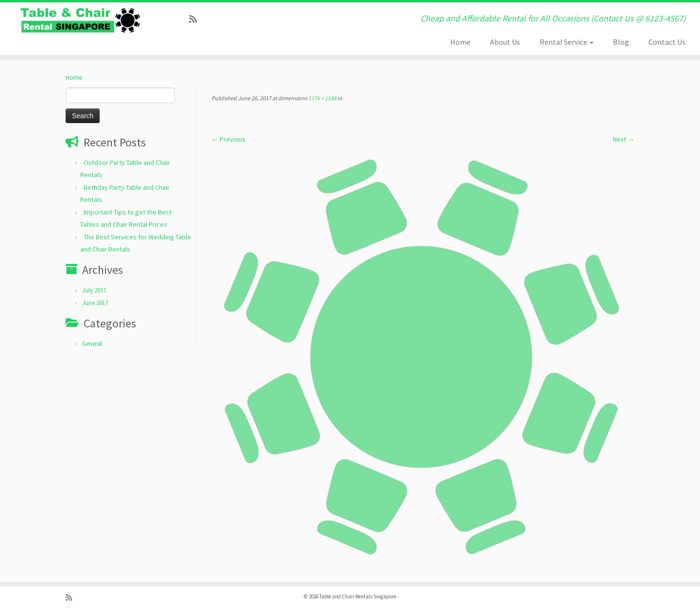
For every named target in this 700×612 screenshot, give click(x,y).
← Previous (228, 139)
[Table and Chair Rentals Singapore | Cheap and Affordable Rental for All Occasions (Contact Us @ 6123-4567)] (81, 20)
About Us (505, 42)
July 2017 (94, 290)
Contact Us (667, 42)
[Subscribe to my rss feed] (196, 19)
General (92, 344)
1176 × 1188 (322, 98)
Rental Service (567, 42)
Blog (621, 42)
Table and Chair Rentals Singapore (358, 596)
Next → (624, 139)
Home (460, 42)
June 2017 (95, 303)
